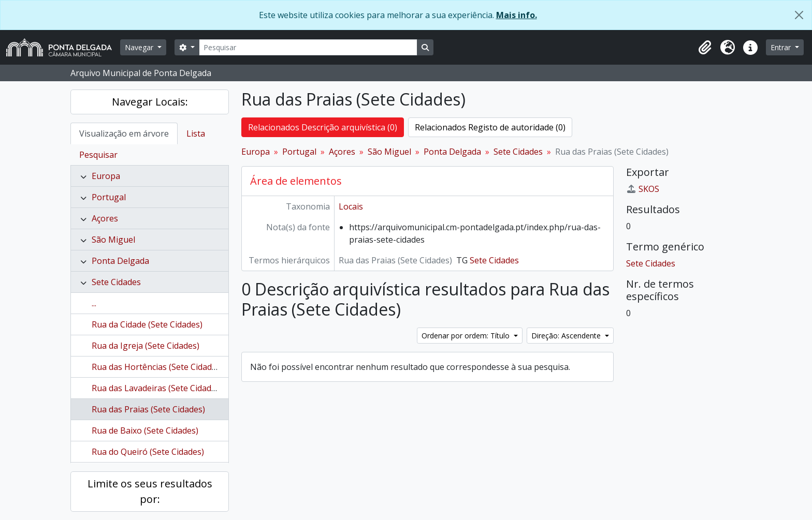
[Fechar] (799, 15)
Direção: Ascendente (567, 336)
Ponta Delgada (120, 261)
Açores (105, 218)
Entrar (782, 47)
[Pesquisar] (308, 47)
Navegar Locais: (150, 102)
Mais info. (517, 15)
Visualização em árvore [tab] (124, 133)
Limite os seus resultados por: (150, 491)
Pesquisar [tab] (98, 155)
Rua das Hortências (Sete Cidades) (157, 367)
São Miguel (113, 240)
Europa (106, 176)
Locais (351, 206)
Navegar (140, 47)
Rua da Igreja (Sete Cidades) (146, 346)
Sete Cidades (116, 282)
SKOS (643, 189)
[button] (705, 48)
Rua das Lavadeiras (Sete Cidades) (157, 388)
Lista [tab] (196, 133)
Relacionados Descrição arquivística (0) (323, 127)
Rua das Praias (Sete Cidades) (148, 409)
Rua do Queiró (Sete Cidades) (148, 452)
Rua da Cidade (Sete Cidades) (147, 324)
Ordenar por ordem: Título (467, 336)
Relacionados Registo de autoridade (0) (490, 127)
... (94, 303)
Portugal (109, 197)
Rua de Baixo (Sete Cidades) (145, 430)
